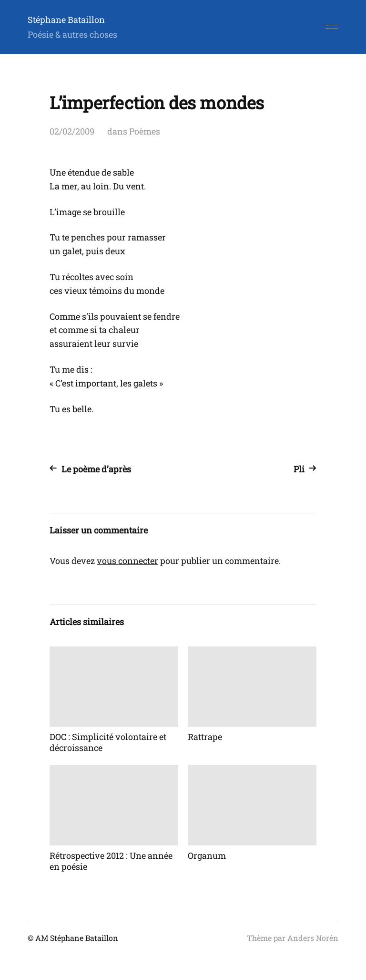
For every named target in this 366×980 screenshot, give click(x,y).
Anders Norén (313, 938)
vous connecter (127, 561)
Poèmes (145, 131)
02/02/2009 (72, 131)
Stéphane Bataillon (66, 20)
